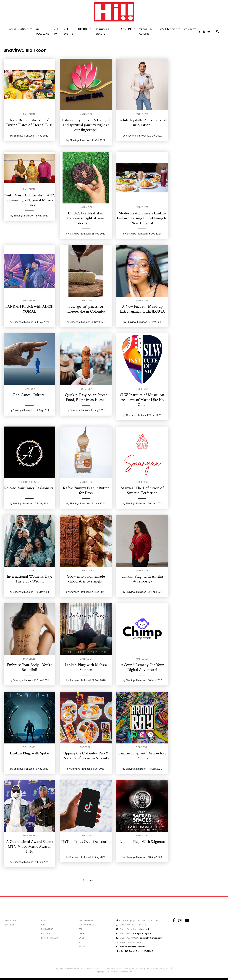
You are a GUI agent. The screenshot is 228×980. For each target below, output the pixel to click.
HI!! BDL (84, 29)
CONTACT (190, 29)
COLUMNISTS (169, 29)
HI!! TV (56, 31)
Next (91, 880)
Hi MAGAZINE (47, 929)
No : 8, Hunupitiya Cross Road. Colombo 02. (139, 920)
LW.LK (81, 938)
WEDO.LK (83, 942)
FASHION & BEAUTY (102, 31)
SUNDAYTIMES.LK (86, 925)
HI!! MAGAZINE (43, 31)
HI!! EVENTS (68, 31)
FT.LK (81, 929)
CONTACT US (10, 920)
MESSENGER (9, 925)
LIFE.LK (82, 934)
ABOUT (25, 29)
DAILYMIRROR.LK (86, 920)
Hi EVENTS (46, 934)
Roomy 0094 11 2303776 (129, 942)
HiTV (43, 925)
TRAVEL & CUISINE (146, 31)
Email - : (133, 929)
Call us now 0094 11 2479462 (132, 925)
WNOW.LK (83, 947)
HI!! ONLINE (125, 29)
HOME (12, 29)
